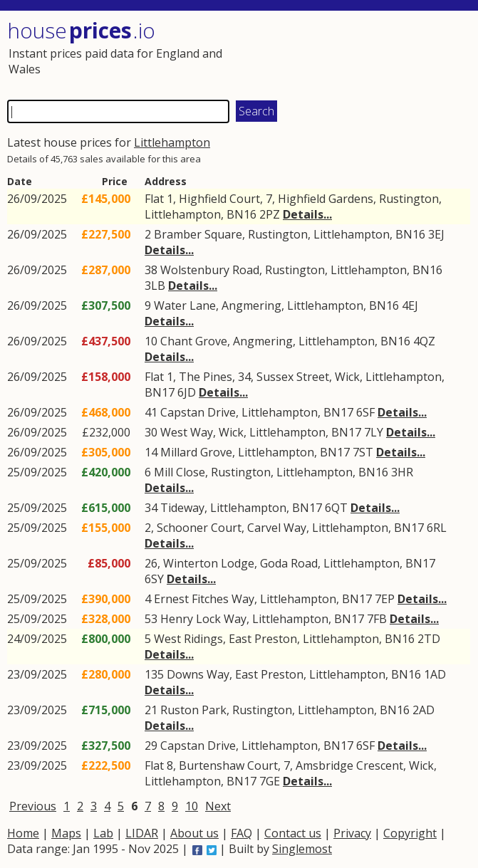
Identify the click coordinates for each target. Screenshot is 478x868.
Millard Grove (196, 452)
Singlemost (302, 849)
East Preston (263, 639)
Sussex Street (293, 377)
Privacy (352, 833)
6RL (437, 528)
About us (194, 833)
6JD (187, 392)
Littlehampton (172, 142)
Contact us (293, 833)
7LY (374, 432)
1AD (435, 674)
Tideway (182, 508)
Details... (307, 214)
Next (218, 806)
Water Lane (185, 305)
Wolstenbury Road (210, 270)
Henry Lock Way (203, 619)
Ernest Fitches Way (204, 599)
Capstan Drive (198, 412)
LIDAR (142, 833)
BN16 (241, 214)
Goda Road (289, 563)
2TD (429, 639)
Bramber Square (198, 234)
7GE (270, 781)
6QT (336, 508)
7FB (377, 619)
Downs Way (198, 674)
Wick (347, 377)
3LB (155, 286)
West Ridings (188, 639)
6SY (154, 579)
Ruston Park (193, 710)
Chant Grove (194, 341)
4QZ (424, 341)
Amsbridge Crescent (349, 765)
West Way (187, 432)
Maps (66, 833)
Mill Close (180, 472)
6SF (365, 412)
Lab (103, 833)
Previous (33, 806)
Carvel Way (277, 528)
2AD (424, 710)
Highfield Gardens (326, 199)
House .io (81, 30)
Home (23, 833)
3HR (402, 472)
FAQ (241, 833)
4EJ (410, 305)
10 (192, 806)
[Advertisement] (354, 53)
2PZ (270, 214)
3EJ (436, 234)
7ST (363, 452)
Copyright (410, 833)
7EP (385, 599)
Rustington (409, 199)
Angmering (251, 305)
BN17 (160, 392)
